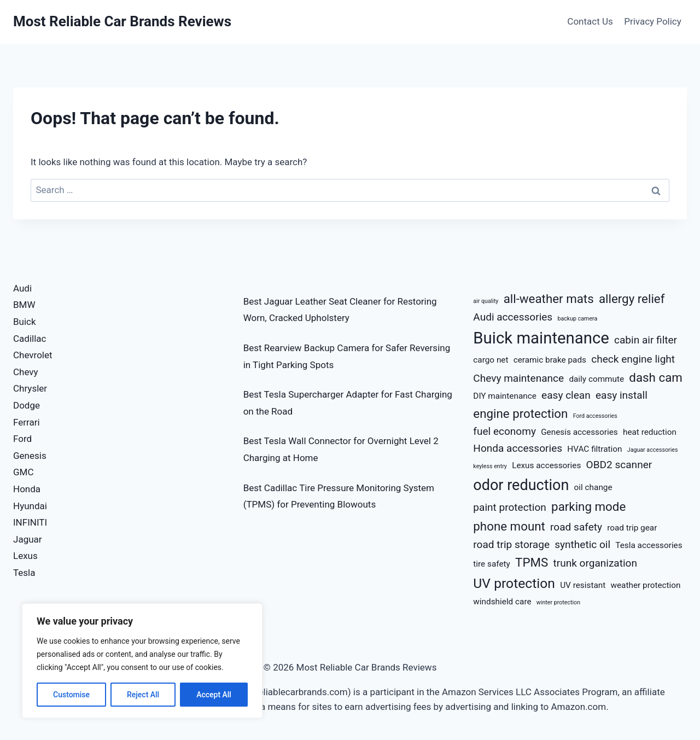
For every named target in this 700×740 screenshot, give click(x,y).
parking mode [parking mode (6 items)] (588, 506)
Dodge (27, 405)
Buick (25, 322)
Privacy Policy (653, 21)
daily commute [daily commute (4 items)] (596, 379)
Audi (22, 288)
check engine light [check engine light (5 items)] (633, 359)
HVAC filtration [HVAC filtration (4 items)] (594, 449)
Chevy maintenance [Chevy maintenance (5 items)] (518, 378)
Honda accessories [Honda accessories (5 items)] (518, 448)
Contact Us (590, 21)
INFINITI (30, 522)
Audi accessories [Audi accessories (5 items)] (513, 317)
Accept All (214, 695)
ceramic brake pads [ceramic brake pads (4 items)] (550, 360)
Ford (22, 439)
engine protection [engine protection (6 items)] (520, 413)
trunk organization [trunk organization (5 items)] (595, 563)
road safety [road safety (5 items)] (576, 527)
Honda (27, 489)
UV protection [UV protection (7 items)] (514, 583)
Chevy (26, 372)
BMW (24, 305)
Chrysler (30, 388)
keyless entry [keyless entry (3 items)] (490, 466)
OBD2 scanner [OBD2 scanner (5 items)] (619, 465)
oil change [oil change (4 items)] (593, 487)
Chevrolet (33, 355)
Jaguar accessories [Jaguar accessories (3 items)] (653, 450)
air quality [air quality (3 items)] (486, 301)
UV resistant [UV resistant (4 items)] (583, 585)
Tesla (24, 573)
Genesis (30, 456)
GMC (24, 472)
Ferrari (27, 422)
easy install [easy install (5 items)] (622, 395)
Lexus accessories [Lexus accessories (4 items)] (546, 465)
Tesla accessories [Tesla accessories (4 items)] (649, 545)
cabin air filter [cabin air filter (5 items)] (646, 340)
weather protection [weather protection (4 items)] (645, 585)
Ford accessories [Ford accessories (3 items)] (595, 416)
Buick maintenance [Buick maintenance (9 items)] (541, 338)
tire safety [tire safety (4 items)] (492, 564)
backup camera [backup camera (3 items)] (577, 319)
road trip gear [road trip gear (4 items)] (632, 528)
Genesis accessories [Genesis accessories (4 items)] (579, 432)
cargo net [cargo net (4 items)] (491, 360)
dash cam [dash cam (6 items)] (656, 377)
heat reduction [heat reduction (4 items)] (650, 432)
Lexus (25, 556)
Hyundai (30, 506)
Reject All (143, 695)
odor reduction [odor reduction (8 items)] (521, 485)
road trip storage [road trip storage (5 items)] (511, 544)
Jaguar (28, 539)
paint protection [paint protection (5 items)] (510, 507)
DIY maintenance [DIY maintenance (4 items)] (505, 396)
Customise (71, 695)
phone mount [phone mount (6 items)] (509, 526)
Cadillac (30, 339)
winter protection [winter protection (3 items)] (558, 602)
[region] (142, 661)
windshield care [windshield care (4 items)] (502, 602)
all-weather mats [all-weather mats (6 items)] (549, 299)
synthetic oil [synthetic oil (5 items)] (582, 544)
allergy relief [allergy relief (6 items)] (632, 299)
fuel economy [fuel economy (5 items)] (504, 431)
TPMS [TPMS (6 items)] (532, 562)
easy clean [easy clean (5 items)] (566, 395)
